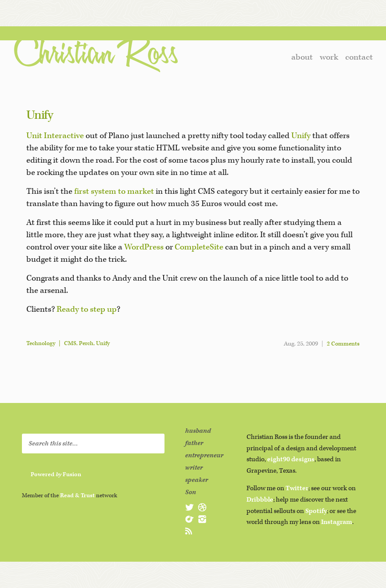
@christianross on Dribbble (202, 507)
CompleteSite (199, 247)
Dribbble (260, 500)
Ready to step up (87, 309)
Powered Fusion (56, 475)
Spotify (316, 511)
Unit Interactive (55, 136)
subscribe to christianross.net (189, 531)
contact (359, 57)
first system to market (114, 191)
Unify (40, 115)
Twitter (297, 488)
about (302, 57)
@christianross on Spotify (189, 519)
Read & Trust (77, 496)
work (329, 57)
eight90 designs (291, 459)
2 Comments (343, 344)
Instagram (337, 522)
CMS (70, 344)
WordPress (144, 247)
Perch (86, 344)
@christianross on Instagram (202, 519)
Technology (41, 344)
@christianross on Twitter (189, 507)
